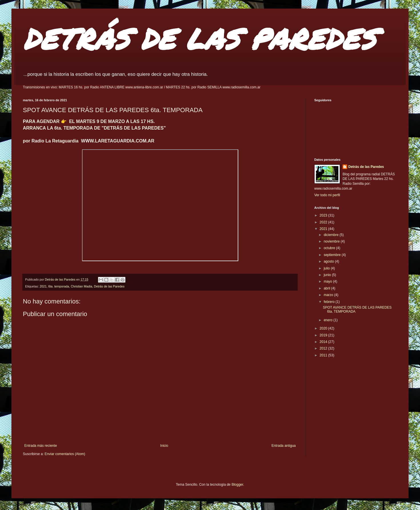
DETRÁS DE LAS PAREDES (199, 38)
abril (327, 288)
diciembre (332, 235)
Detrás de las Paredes (109, 286)
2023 (324, 215)
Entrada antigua (284, 446)
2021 (43, 286)
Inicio (164, 446)
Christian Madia (82, 286)
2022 (324, 222)
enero (329, 320)
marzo (329, 295)
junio (328, 275)
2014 (324, 342)
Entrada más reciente (41, 446)
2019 (324, 335)
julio (327, 268)
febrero (330, 302)
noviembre (332, 241)
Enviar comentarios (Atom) (65, 454)
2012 (324, 348)
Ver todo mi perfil (327, 195)
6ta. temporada (59, 286)
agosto (329, 261)
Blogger (237, 485)
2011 (324, 355)
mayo (328, 281)
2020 (324, 328)
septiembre (333, 255)
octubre (330, 248)
